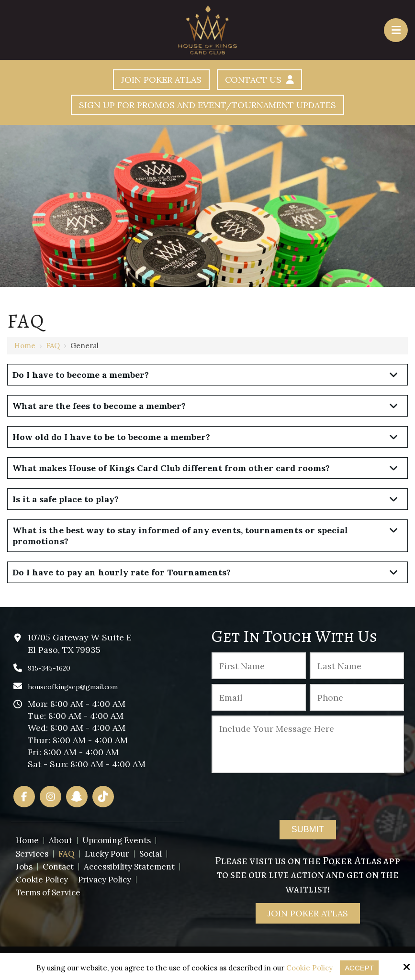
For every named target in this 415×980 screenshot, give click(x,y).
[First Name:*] (259, 666)
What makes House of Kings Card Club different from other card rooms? (171, 468)
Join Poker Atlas (161, 80)
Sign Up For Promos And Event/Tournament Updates (207, 105)
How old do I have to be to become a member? (111, 437)
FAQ (53, 346)
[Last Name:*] (357, 666)
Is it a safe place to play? (66, 499)
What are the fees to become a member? (99, 406)
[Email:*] (259, 697)
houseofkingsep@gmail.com (73, 687)
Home (25, 346)
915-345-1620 (49, 668)
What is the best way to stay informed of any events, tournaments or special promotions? (180, 536)
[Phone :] (357, 697)
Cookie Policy (309, 968)
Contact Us (259, 80)
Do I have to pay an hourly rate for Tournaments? (122, 572)
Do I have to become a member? (81, 375)
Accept (359, 968)
